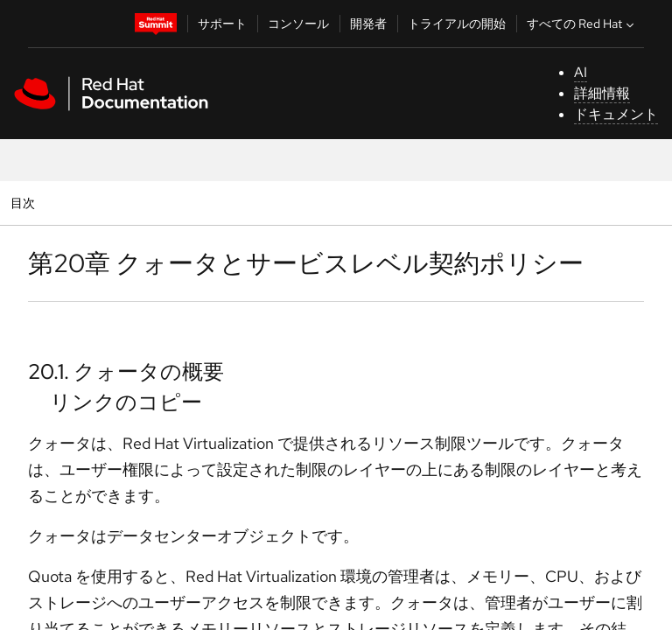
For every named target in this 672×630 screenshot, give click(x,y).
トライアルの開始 (457, 24)
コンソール (298, 24)
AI (581, 72)
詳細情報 (602, 93)
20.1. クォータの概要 (126, 371)
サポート (222, 24)
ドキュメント (616, 114)
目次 (25, 203)
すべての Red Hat (582, 24)
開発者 (368, 24)
